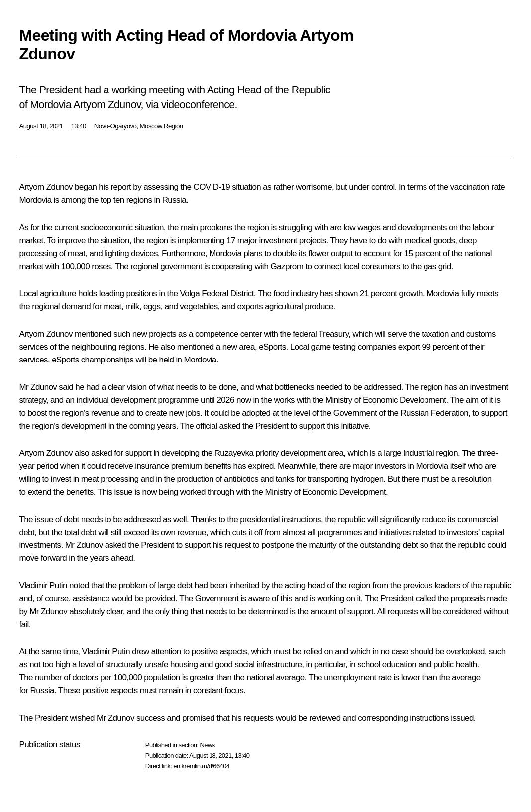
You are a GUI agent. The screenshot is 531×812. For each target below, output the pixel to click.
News (207, 745)
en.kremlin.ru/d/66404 (201, 766)
